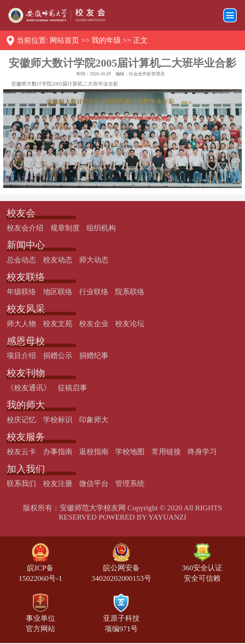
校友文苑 (58, 324)
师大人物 (21, 324)
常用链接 (166, 452)
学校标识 (58, 420)
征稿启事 (72, 388)
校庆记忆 (21, 420)
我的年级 (106, 40)
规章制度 (65, 228)
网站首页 (64, 40)
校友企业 (94, 324)
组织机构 (101, 228)
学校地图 (130, 452)
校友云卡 (21, 452)
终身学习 (202, 452)
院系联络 (130, 292)
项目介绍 (21, 356)
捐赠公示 (58, 356)
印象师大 (94, 420)
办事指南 (58, 452)
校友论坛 (130, 324)
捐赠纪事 (94, 356)
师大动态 (94, 260)
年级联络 (21, 292)
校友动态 (58, 260)
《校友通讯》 (29, 388)
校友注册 (58, 483)
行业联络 (94, 292)
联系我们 (21, 483)
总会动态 (21, 260)
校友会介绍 (25, 228)
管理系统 (130, 483)
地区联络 (58, 292)
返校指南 (94, 452)
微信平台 (94, 483)
